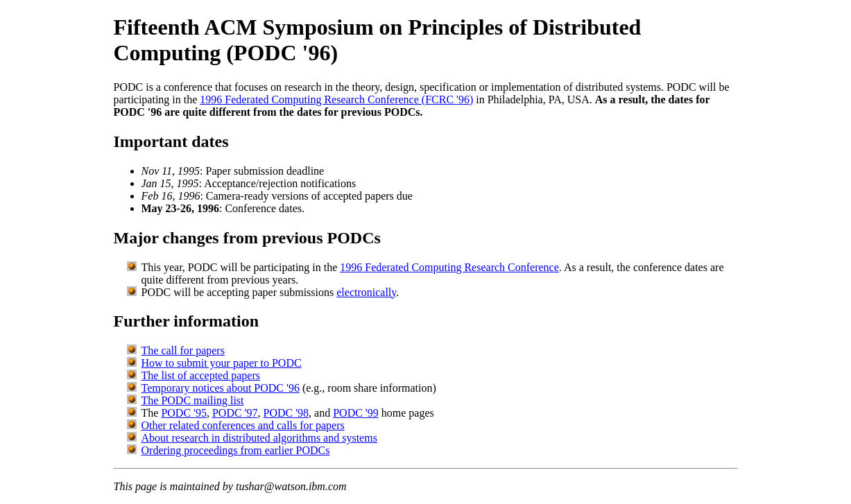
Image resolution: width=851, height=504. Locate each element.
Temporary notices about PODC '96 (221, 388)
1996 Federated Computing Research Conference (449, 267)
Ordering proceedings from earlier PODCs (236, 450)
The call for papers (183, 350)
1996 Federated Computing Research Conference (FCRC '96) (336, 99)
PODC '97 (235, 413)
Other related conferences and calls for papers (243, 425)
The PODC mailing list (193, 400)
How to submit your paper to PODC (222, 363)
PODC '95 (184, 413)
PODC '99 (356, 413)
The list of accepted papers (201, 375)
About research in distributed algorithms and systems (259, 438)
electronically (366, 292)
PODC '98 (286, 413)
